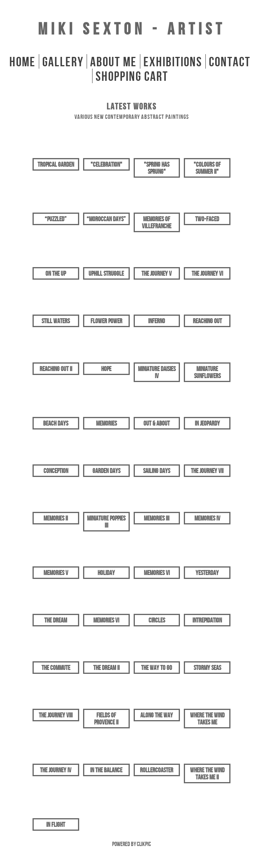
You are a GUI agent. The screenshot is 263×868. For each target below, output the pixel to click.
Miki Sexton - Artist (132, 28)
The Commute (56, 668)
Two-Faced (207, 219)
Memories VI (157, 573)
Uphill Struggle (106, 273)
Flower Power (106, 321)
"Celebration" (106, 164)
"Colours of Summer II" (207, 168)
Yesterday (207, 573)
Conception (56, 471)
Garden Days (106, 471)
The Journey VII (207, 471)
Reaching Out (207, 321)
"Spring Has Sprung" (157, 168)
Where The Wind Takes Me (207, 719)
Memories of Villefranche (157, 222)
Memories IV (207, 518)
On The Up (56, 273)
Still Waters (56, 321)
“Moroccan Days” (106, 219)
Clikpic (144, 844)
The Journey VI (207, 273)
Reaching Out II (56, 369)
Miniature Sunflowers (207, 372)
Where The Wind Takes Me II (207, 773)
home (23, 61)
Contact (230, 61)
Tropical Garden (56, 164)
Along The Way (157, 715)
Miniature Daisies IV (157, 372)
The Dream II (106, 668)
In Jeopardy (207, 423)
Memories (106, 423)
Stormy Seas (207, 668)
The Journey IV (56, 770)
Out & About (157, 423)
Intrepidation (207, 620)
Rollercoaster (157, 770)
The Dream (56, 620)
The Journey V (157, 273)
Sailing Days (157, 471)
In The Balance (106, 770)
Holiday (106, 573)
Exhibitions (173, 61)
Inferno (157, 321)
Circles (157, 620)
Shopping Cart (132, 76)
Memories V (56, 573)
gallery (63, 61)
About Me (113, 61)
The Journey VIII (56, 715)
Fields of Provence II (106, 719)
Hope (106, 369)
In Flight (56, 824)
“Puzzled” (56, 219)
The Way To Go (157, 668)
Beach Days (56, 423)
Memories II (56, 518)
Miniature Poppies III (106, 522)
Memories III (157, 518)
